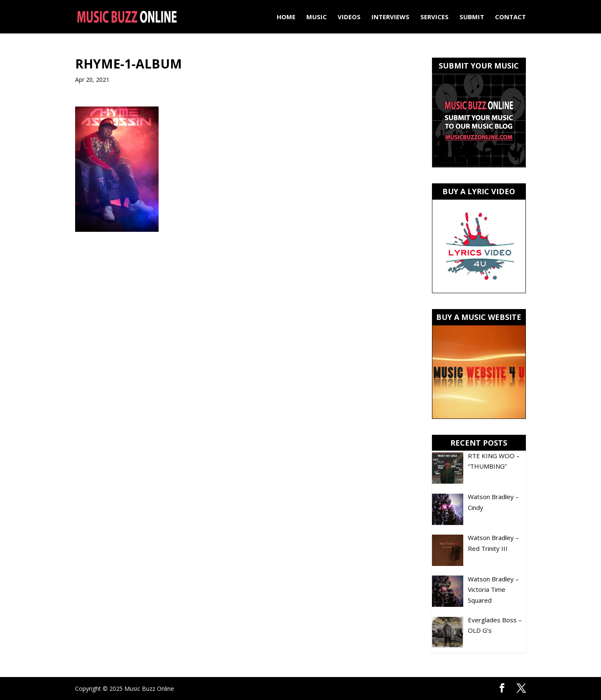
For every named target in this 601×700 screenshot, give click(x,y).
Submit (472, 17)
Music (317, 17)
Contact (510, 17)
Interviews (390, 17)
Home (286, 17)
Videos (349, 17)
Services (434, 17)
